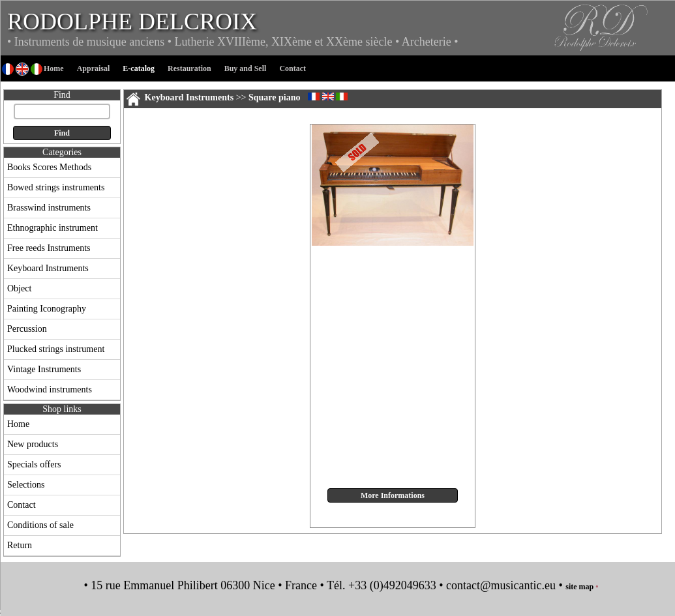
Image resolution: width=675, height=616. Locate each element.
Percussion (27, 329)
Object (19, 288)
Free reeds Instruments (49, 248)
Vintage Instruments (44, 369)
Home (18, 424)
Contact (22, 505)
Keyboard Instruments (48, 268)
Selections (26, 485)
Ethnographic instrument (52, 228)
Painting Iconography (47, 309)
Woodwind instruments (50, 389)
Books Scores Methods (49, 167)
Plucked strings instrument (56, 349)
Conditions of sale (40, 525)
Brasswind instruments (49, 208)
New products (33, 444)
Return (20, 545)
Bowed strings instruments (56, 187)
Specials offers (34, 464)
